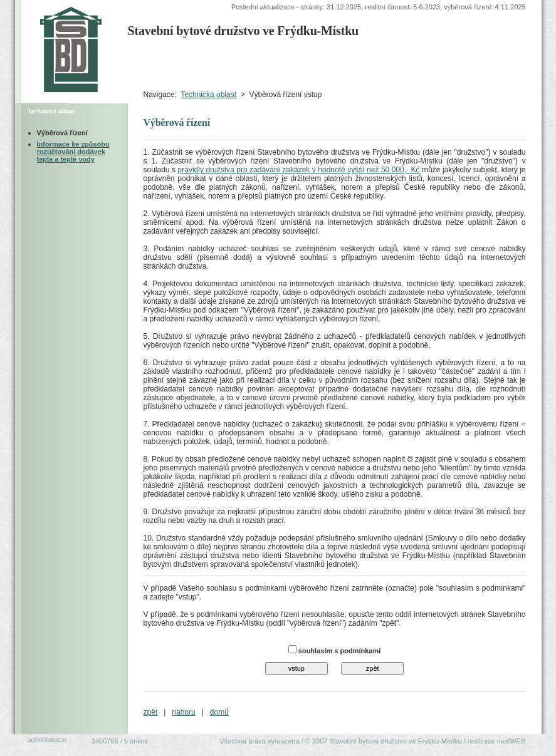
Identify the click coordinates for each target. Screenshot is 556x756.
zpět (151, 712)
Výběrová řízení (62, 133)
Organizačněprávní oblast (375, 63)
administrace (47, 740)
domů (219, 712)
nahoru (183, 712)
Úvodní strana (157, 63)
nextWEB (511, 741)
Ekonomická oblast (479, 63)
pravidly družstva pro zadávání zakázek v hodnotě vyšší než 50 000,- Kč (299, 170)
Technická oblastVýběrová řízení (276, 63)
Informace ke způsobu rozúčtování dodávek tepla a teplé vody (73, 152)
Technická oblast (208, 95)
